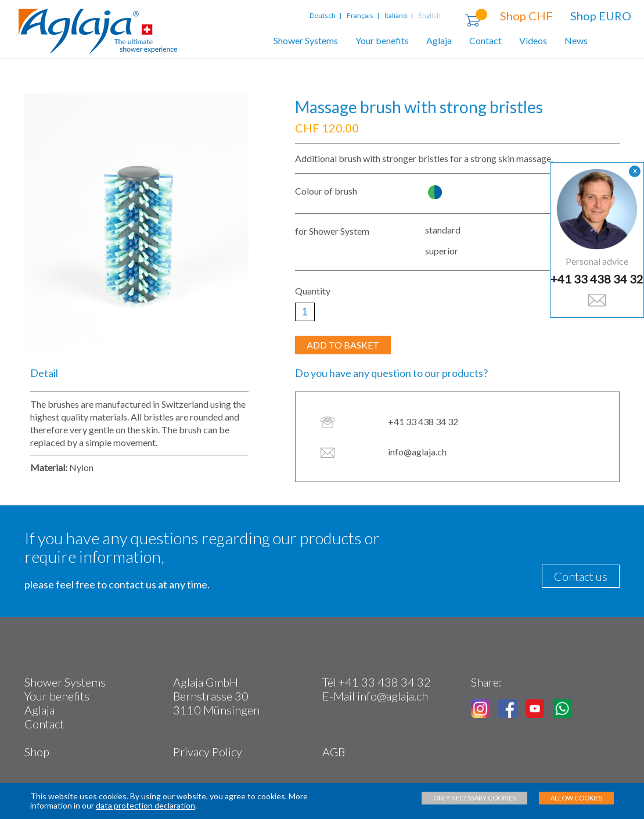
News (576, 40)
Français (360, 15)
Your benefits (382, 40)
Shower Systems (306, 40)
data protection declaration (145, 805)
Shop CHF (526, 16)
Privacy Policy (208, 752)
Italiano (396, 15)
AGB (334, 752)
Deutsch (324, 15)
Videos (533, 40)
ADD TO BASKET (343, 345)
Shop (37, 752)
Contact (485, 40)
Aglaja (439, 40)
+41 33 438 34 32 (597, 279)
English (429, 15)
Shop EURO (601, 16)
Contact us (581, 576)
